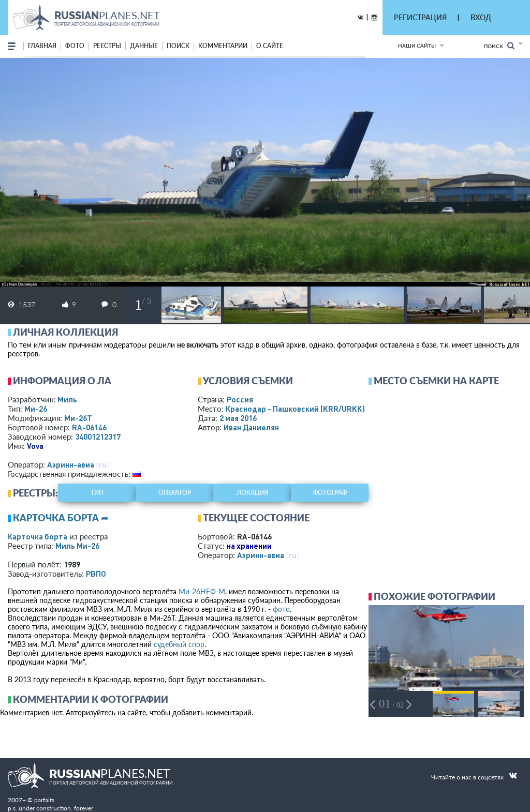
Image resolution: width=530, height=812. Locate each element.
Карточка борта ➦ (61, 518)
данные (144, 46)
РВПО (96, 574)
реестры (107, 46)
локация (252, 493)
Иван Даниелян (251, 427)
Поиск (499, 46)
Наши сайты (417, 46)
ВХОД (481, 17)
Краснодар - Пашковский (295, 409)
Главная (42, 46)
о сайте (270, 46)
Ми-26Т (78, 418)
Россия (240, 399)
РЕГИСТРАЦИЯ (420, 17)
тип (97, 493)
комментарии (223, 46)
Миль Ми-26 (77, 546)
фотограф (330, 493)
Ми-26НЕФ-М (202, 591)
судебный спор (179, 644)
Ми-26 (36, 409)
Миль (67, 399)
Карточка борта (38, 536)
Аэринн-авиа (71, 464)
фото (75, 46)
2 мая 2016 (238, 418)
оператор (175, 493)
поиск (178, 46)
